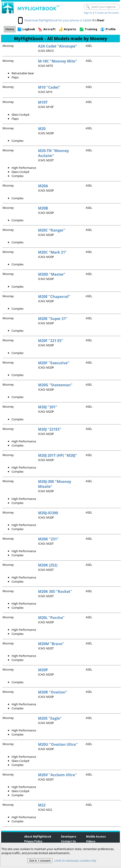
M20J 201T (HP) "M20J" (58, 455)
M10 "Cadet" (49, 87)
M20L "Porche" (51, 618)
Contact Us (68, 841)
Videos (91, 841)
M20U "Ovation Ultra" (58, 744)
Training (91, 29)
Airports (70, 29)
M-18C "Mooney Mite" (58, 61)
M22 (42, 805)
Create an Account (107, 13)
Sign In (88, 13)
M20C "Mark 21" (52, 252)
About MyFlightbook (38, 837)
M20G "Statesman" (55, 385)
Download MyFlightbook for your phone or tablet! (58, 20)
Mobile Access (96, 837)
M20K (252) (48, 565)
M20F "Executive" (54, 363)
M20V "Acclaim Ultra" (57, 775)
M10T (43, 102)
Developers (69, 837)
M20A (43, 186)
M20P (43, 670)
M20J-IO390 (48, 513)
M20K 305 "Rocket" (55, 591)
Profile (111, 29)
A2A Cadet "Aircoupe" (58, 46)
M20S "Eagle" (50, 718)
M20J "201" (48, 407)
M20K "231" (48, 539)
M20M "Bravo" (51, 644)
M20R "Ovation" (53, 692)
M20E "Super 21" (53, 319)
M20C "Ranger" (52, 230)
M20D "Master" (52, 274)
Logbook (29, 29)
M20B (43, 208)
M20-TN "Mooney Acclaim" (53, 153)
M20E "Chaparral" (54, 297)
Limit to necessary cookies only (75, 861)
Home (10, 29)
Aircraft (49, 29)
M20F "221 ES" (51, 341)
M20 (42, 129)
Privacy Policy (33, 841)
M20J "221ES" (50, 429)
